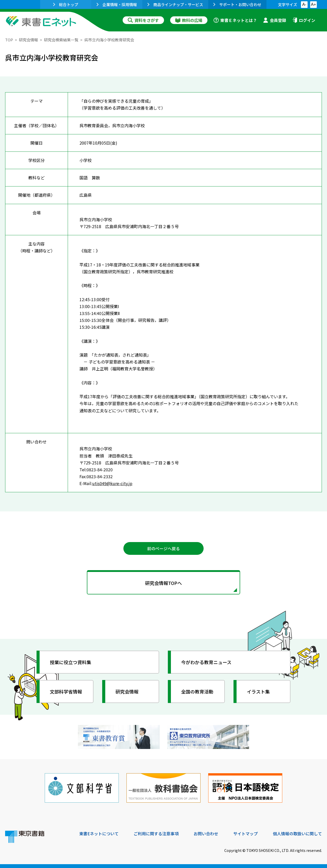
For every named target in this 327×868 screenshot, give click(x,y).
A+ (313, 4)
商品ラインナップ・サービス (175, 4)
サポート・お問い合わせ (237, 4)
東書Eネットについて (99, 834)
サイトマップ (246, 834)
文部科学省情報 (66, 691)
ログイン (304, 20)
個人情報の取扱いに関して (297, 834)
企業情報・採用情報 (117, 4)
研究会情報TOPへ (163, 583)
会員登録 (275, 20)
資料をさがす (143, 20)
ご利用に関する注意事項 (156, 834)
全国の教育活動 (197, 691)
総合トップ (66, 4)
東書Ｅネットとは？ (235, 20)
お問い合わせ (206, 834)
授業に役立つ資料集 (71, 662)
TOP (9, 40)
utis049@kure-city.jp (112, 483)
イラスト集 (258, 691)
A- (304, 4)
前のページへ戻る (163, 548)
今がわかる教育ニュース (206, 662)
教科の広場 (189, 20)
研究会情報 (28, 40)
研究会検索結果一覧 (61, 40)
